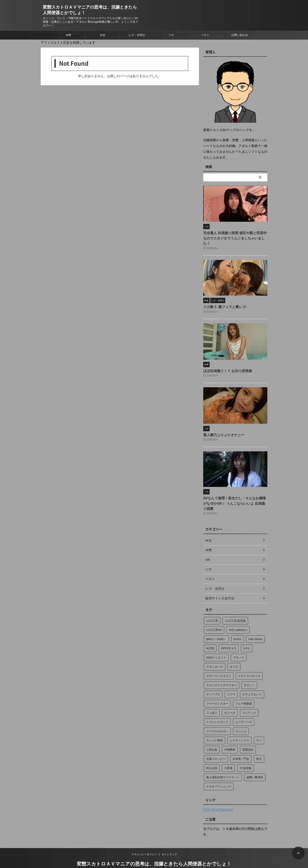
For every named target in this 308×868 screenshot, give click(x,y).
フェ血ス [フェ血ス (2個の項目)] (212, 699)
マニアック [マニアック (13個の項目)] (249, 699)
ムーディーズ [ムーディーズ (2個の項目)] (244, 709)
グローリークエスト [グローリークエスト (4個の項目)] (219, 662)
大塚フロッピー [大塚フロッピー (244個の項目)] (216, 745)
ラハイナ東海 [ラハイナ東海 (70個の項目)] (215, 727)
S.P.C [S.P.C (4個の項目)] (247, 635)
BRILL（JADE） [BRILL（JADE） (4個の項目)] (216, 626)
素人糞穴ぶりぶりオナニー (221, 428)
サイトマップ (169, 841)
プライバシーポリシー (144, 841)
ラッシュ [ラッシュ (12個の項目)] (241, 718)
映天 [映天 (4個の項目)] (259, 745)
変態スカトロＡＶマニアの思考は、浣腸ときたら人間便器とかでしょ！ (154, 850)
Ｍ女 (103, 35)
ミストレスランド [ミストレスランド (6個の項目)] (217, 709)
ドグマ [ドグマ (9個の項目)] (231, 681)
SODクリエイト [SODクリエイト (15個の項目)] (216, 644)
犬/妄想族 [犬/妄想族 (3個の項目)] (246, 755)
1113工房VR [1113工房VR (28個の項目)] (214, 616)
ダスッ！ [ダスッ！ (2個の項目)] (249, 672)
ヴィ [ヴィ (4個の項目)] (259, 727)
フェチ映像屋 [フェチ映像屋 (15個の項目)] (244, 690)
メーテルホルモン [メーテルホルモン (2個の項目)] (217, 718)
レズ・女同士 (137, 35)
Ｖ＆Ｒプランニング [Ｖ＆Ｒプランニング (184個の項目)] (219, 773)
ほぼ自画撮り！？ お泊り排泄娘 (225, 364)
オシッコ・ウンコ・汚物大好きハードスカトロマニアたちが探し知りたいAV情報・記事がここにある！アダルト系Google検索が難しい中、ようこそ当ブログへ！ (154, 856)
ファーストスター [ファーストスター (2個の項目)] (217, 690)
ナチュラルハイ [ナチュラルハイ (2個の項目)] (252, 681)
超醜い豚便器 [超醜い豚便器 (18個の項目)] (255, 764)
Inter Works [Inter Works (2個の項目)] (255, 626)
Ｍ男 (68, 35)
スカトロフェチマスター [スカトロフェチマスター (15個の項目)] (221, 672)
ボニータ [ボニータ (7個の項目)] (230, 699)
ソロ (171, 35)
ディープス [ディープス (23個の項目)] (213, 681)
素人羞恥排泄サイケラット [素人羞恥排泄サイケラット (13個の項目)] (223, 764)
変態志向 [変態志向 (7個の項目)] (248, 736)
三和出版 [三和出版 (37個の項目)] (212, 736)
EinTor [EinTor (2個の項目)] (238, 626)
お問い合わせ (240, 35)
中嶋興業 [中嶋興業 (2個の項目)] (230, 736)
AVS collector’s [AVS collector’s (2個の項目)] (238, 616)
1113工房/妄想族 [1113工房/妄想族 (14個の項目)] (235, 607)
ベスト (205, 35)
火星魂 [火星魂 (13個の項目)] (228, 755)
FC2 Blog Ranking (216, 796)
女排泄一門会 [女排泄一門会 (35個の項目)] (241, 745)
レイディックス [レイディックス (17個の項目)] (239, 727)
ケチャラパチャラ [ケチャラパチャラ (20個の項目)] (249, 662)
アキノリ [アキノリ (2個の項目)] (239, 644)
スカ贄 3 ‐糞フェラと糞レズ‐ (222, 301)
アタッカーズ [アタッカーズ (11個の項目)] (215, 653)
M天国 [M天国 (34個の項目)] (210, 635)
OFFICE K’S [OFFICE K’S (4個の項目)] (229, 635)
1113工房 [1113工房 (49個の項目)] (212, 607)
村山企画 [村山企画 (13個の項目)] (212, 755)
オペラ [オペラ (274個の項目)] (234, 653)
